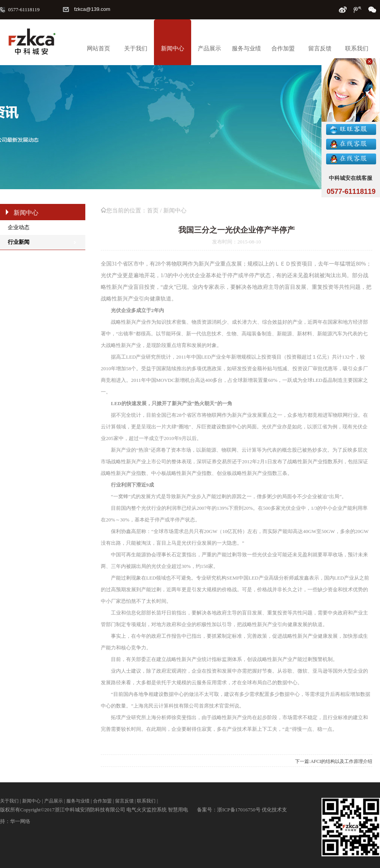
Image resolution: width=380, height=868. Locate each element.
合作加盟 (283, 48)
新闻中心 (173, 48)
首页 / (155, 211)
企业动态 (19, 227)
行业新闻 (19, 242)
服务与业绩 (246, 48)
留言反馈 (320, 48)
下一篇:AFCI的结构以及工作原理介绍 (334, 761)
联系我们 (357, 48)
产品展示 (209, 48)
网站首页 (98, 48)
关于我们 (136, 48)
